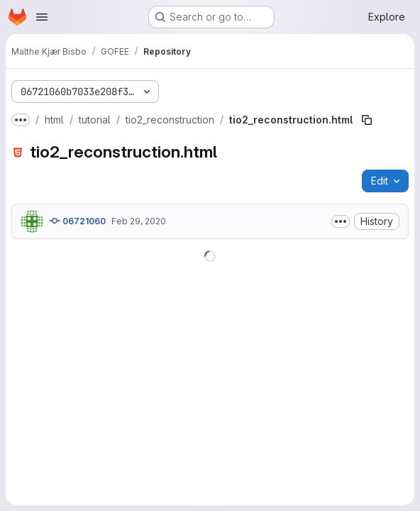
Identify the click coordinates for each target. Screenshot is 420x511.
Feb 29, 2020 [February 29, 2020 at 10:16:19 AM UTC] (139, 221)
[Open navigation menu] (42, 17)
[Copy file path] (367, 120)
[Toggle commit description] (341, 221)
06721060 (77, 221)
